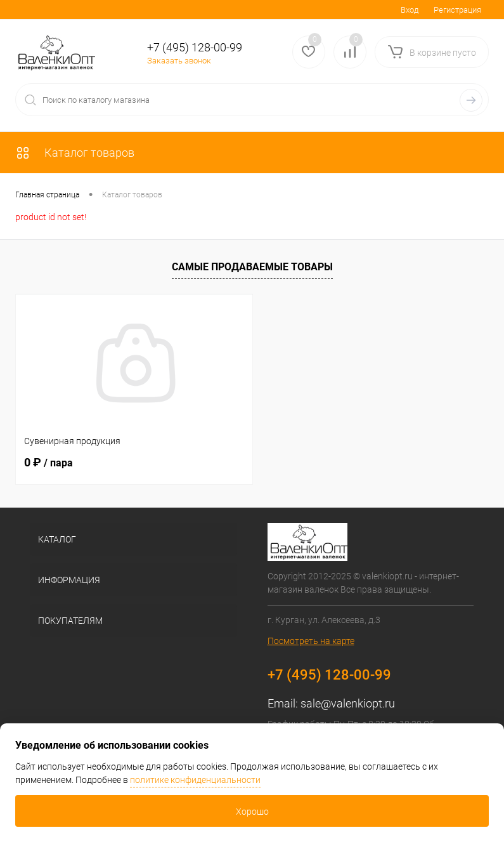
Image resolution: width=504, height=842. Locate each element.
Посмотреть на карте (311, 641)
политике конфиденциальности (195, 780)
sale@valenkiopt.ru (348, 703)
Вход (410, 10)
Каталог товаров (75, 153)
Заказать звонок (179, 61)
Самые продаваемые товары (252, 267)
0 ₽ (48, 462)
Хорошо (252, 812)
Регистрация (457, 10)
